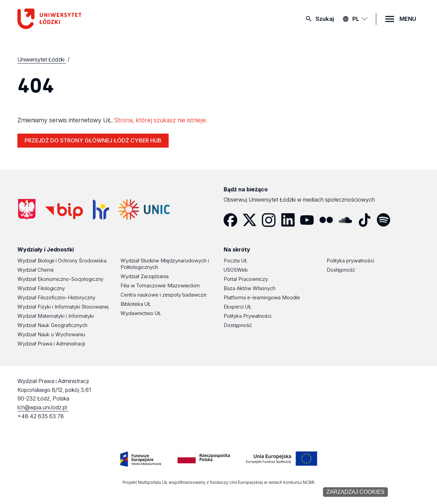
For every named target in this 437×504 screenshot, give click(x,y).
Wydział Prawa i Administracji (51, 344)
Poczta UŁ (236, 261)
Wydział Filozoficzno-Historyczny (56, 297)
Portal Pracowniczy (246, 279)
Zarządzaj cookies (355, 492)
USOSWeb (236, 270)
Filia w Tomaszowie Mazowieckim (160, 285)
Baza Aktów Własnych (250, 288)
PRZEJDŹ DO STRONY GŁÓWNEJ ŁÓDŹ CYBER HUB (93, 140)
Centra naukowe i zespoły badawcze (164, 295)
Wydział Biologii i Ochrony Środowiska (62, 261)
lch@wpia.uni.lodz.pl (43, 407)
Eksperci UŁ (238, 307)
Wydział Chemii (36, 270)
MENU (408, 19)
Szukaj (325, 19)
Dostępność (238, 325)
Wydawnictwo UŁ (141, 313)
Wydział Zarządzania (145, 276)
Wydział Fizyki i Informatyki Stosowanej (63, 307)
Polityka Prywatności (248, 316)
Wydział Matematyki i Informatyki (56, 316)
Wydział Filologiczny (41, 288)
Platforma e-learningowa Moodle (262, 297)
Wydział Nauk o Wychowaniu (51, 334)
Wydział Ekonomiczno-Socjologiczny (60, 279)
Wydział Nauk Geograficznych (52, 325)
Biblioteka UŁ (136, 304)
